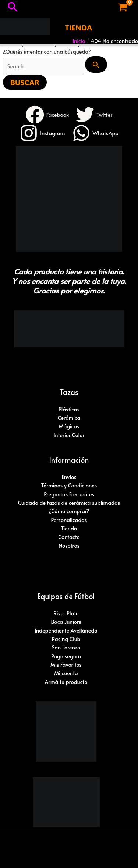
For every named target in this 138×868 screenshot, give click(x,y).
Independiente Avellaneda (66, 630)
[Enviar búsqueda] (96, 64)
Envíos (69, 477)
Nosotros (69, 545)
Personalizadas (69, 520)
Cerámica (69, 418)
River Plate (66, 613)
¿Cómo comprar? (69, 511)
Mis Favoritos (66, 664)
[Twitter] (94, 115)
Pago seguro (66, 656)
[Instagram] (42, 133)
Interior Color (69, 435)
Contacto (69, 537)
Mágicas (69, 426)
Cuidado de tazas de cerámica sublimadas (69, 503)
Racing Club (66, 639)
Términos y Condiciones (69, 485)
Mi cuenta (66, 673)
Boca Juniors (66, 622)
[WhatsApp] (95, 133)
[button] (13, 8)
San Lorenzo (66, 647)
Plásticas (69, 409)
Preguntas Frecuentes (69, 494)
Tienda (69, 528)
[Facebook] (47, 115)
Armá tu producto (66, 682)
